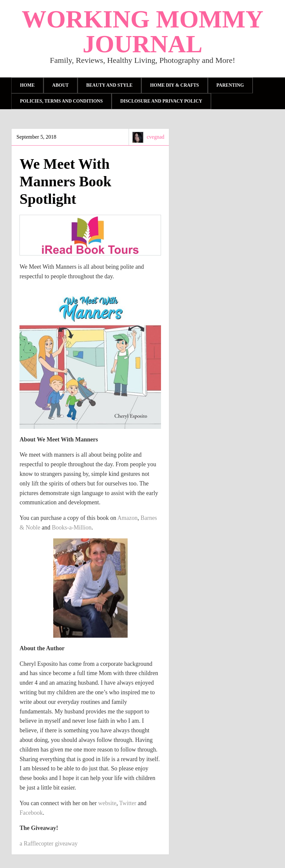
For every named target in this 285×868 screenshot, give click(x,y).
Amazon (127, 518)
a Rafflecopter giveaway (49, 844)
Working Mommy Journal (142, 31)
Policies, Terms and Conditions (61, 101)
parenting (230, 85)
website (107, 803)
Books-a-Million (72, 527)
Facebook (31, 813)
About (61, 85)
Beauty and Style (109, 85)
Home (27, 85)
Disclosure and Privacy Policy (161, 101)
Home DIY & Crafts (175, 85)
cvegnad (156, 137)
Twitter (128, 803)
